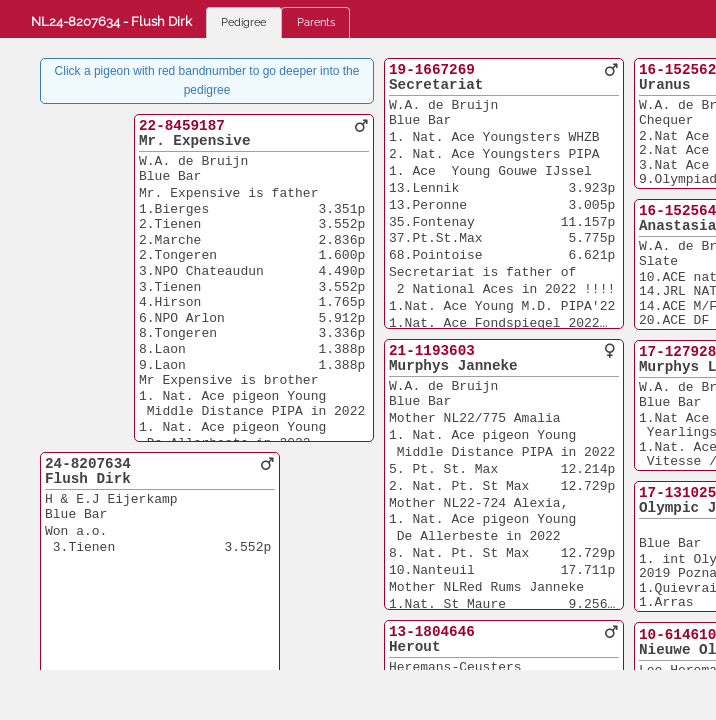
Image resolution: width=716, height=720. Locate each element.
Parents (316, 22)
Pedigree (243, 22)
